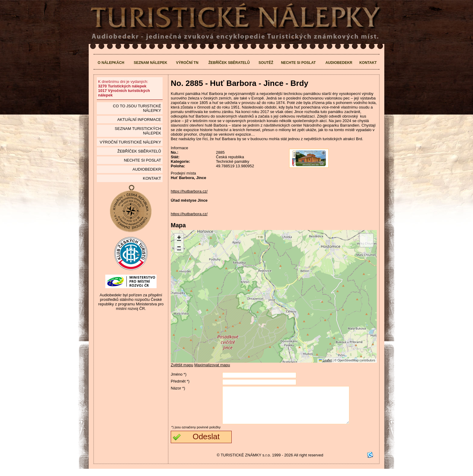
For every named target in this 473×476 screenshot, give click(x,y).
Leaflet (325, 360)
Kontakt (368, 63)
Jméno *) (179, 374)
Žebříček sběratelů (229, 63)
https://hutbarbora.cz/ (189, 191)
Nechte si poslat (298, 63)
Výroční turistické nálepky (130, 142)
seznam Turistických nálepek (138, 131)
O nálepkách (111, 63)
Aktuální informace (139, 120)
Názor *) (178, 388)
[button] (179, 238)
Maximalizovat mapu (212, 365)
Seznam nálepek (150, 63)
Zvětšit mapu (182, 365)
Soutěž (266, 63)
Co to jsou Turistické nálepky (137, 108)
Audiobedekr (339, 63)
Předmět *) (180, 381)
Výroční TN (187, 63)
